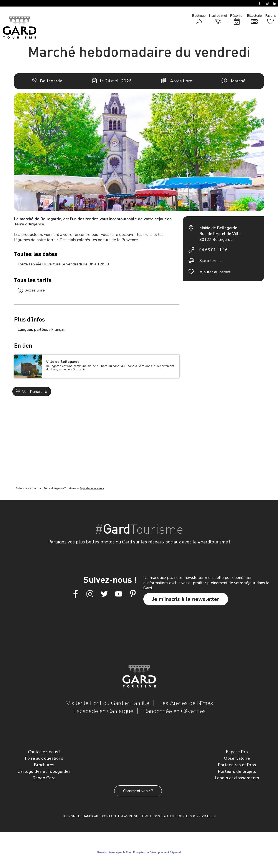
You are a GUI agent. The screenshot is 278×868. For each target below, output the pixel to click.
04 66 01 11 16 (213, 250)
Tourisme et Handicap (80, 816)
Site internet (210, 261)
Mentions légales (159, 816)
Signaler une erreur (92, 488)
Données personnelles (197, 816)
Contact (109, 816)
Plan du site (131, 816)
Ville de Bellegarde (63, 362)
